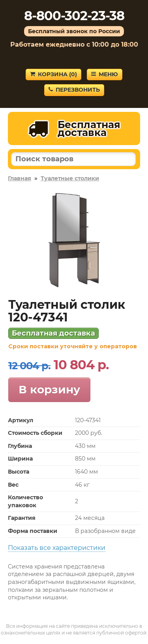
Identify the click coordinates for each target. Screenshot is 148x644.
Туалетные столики (70, 178)
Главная (20, 178)
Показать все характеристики (57, 548)
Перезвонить (74, 90)
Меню (105, 74)
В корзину (49, 389)
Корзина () (53, 74)
